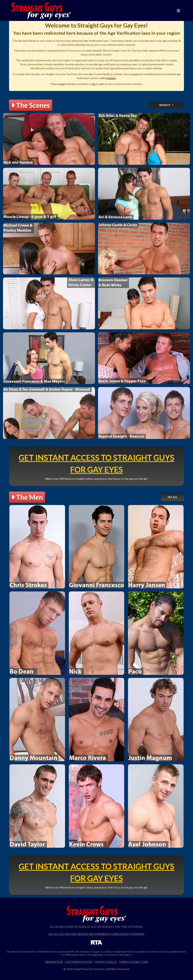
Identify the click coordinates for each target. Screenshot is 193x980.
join (94, 84)
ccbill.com (97, 955)
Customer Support (79, 962)
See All (173, 497)
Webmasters (54, 962)
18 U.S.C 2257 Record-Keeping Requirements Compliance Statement (96, 934)
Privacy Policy (106, 962)
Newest (165, 105)
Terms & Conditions (134, 962)
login (62, 84)
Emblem (111, 78)
